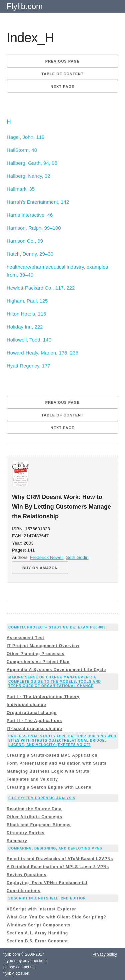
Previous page (62, 61)
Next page (63, 87)
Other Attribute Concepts (34, 817)
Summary (17, 841)
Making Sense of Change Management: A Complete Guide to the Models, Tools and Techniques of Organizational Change (55, 682)
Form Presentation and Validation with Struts (57, 763)
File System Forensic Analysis (42, 798)
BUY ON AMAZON (40, 568)
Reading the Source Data (34, 809)
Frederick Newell (47, 557)
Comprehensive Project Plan (38, 662)
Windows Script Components (39, 925)
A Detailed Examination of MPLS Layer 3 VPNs (58, 867)
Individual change (26, 705)
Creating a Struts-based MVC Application (52, 755)
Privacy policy (104, 954)
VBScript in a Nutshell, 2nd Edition (47, 898)
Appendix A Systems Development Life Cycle (56, 670)
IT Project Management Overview (43, 646)
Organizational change (32, 713)
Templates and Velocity (32, 779)
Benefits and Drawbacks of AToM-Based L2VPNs (60, 859)
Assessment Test (25, 638)
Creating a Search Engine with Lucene (49, 787)
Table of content (62, 74)
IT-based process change (34, 729)
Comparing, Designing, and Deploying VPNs (55, 848)
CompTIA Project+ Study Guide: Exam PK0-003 (57, 627)
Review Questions (26, 875)
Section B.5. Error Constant (37, 941)
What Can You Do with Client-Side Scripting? (56, 917)
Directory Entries (26, 833)
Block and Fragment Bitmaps (39, 825)
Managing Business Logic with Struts (48, 771)
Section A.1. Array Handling (37, 933)
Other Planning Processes (35, 654)
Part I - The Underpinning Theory (43, 697)
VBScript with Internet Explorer (41, 909)
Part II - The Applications (34, 721)
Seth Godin (77, 557)
